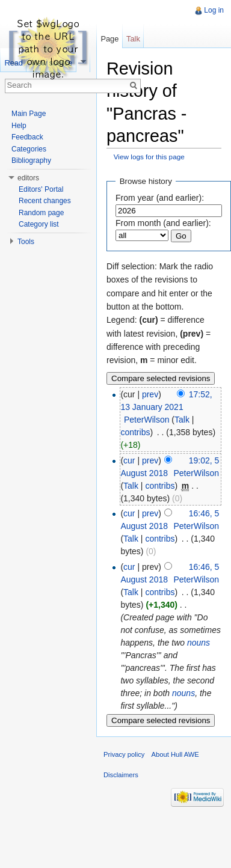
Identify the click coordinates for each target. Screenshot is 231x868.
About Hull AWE (175, 754)
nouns (199, 643)
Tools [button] (26, 242)
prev (150, 394)
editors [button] (28, 178)
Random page (41, 213)
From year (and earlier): (160, 198)
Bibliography (31, 160)
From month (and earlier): (163, 223)
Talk (182, 420)
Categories (29, 149)
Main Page (29, 114)
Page (109, 39)
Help (19, 126)
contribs (135, 432)
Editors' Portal (41, 189)
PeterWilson (146, 420)
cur (129, 460)
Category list (39, 224)
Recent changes (45, 201)
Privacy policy (124, 754)
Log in (214, 10)
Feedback (27, 137)
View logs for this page (149, 157)
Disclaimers (121, 775)
